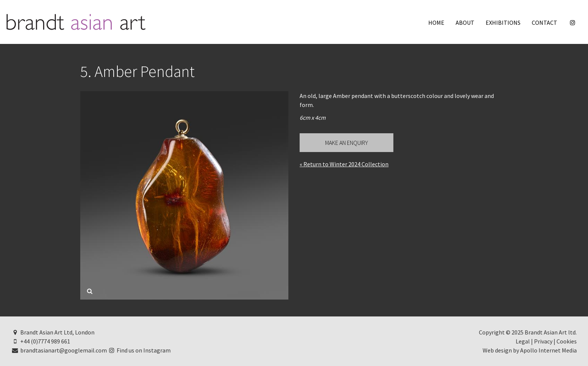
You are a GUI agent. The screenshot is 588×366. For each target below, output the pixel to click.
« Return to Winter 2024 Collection (344, 164)
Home (436, 23)
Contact (544, 23)
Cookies (567, 341)
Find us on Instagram (139, 350)
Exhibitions (503, 23)
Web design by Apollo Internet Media (530, 350)
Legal (523, 341)
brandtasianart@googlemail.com (59, 350)
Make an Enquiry (346, 143)
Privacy (543, 341)
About (465, 23)
